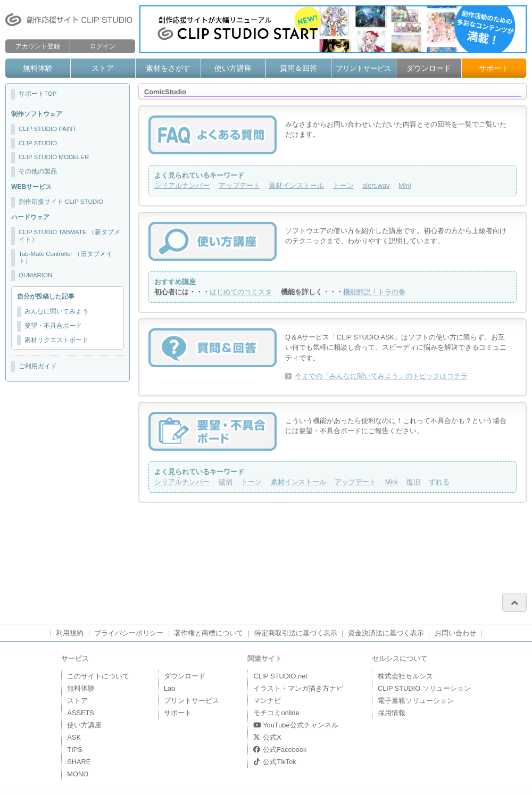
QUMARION (35, 275)
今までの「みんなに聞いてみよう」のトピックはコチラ (381, 376)
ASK (74, 737)
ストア (103, 68)
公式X (267, 737)
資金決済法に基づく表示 (386, 633)
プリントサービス (363, 68)
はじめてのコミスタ (241, 292)
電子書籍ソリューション (416, 701)
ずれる (439, 482)
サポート (494, 68)
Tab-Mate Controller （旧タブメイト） (65, 258)
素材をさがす (168, 68)
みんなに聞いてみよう (56, 311)
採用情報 (392, 713)
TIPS (74, 750)
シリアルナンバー (182, 185)
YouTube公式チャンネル (296, 725)
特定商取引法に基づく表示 (296, 633)
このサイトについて (98, 676)
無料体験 (38, 68)
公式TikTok (275, 762)
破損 (226, 482)
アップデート (239, 185)
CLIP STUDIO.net (280, 676)
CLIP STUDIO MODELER (54, 157)
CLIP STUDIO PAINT (47, 129)
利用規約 (70, 633)
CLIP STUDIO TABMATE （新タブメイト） (69, 236)
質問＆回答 (298, 68)
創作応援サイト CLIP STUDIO (61, 202)
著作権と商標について (209, 633)
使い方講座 (233, 68)
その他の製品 (38, 171)
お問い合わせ (455, 633)
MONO (78, 774)
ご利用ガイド (38, 366)
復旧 (413, 482)
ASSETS (81, 713)
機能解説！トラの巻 (374, 292)
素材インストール (296, 185)
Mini (405, 185)
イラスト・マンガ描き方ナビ (298, 688)
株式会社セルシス (405, 676)
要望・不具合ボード (53, 326)
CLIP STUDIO (38, 143)
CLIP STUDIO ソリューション (424, 688)
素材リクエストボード (56, 340)
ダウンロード (429, 68)
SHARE (79, 762)
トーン (343, 185)
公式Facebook (280, 750)
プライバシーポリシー (129, 633)
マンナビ (267, 701)
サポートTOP (38, 94)
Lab (169, 688)
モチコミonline (276, 713)
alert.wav (376, 185)
